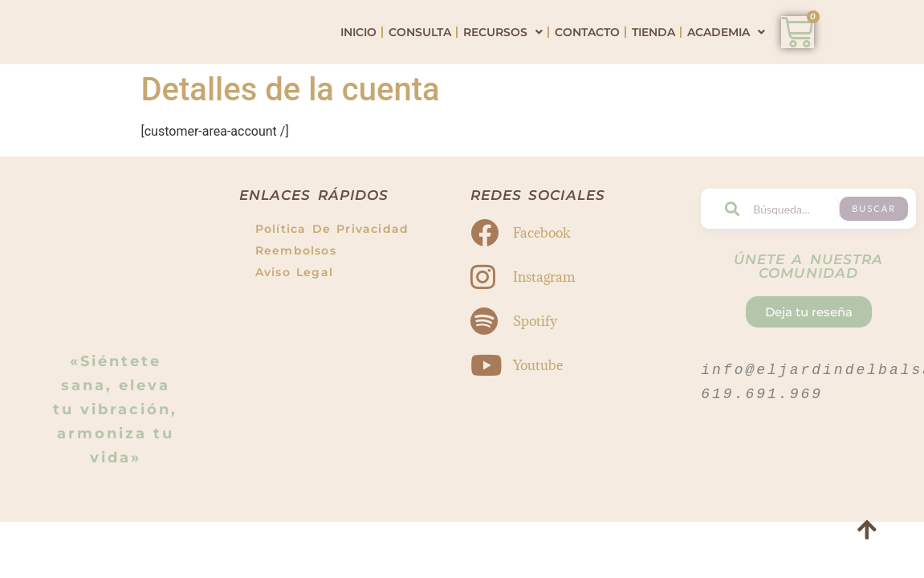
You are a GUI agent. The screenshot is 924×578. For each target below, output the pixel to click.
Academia (726, 45)
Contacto (587, 45)
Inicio (358, 45)
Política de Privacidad (332, 255)
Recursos (503, 45)
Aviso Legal (294, 299)
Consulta (420, 45)
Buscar (883, 235)
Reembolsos (296, 277)
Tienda (653, 45)
